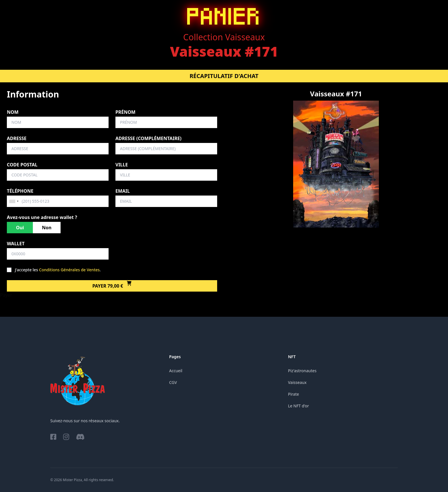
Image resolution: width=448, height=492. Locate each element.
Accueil (176, 371)
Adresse (17, 138)
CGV (173, 382)
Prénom (125, 112)
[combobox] (14, 201)
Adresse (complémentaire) (148, 138)
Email (123, 191)
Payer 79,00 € (112, 286)
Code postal (22, 165)
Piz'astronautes (302, 371)
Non (47, 228)
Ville (122, 165)
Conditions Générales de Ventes (69, 270)
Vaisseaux (297, 382)
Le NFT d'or (298, 406)
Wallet (16, 244)
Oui (20, 228)
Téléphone (20, 191)
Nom (13, 112)
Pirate (293, 394)
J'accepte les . (58, 270)
